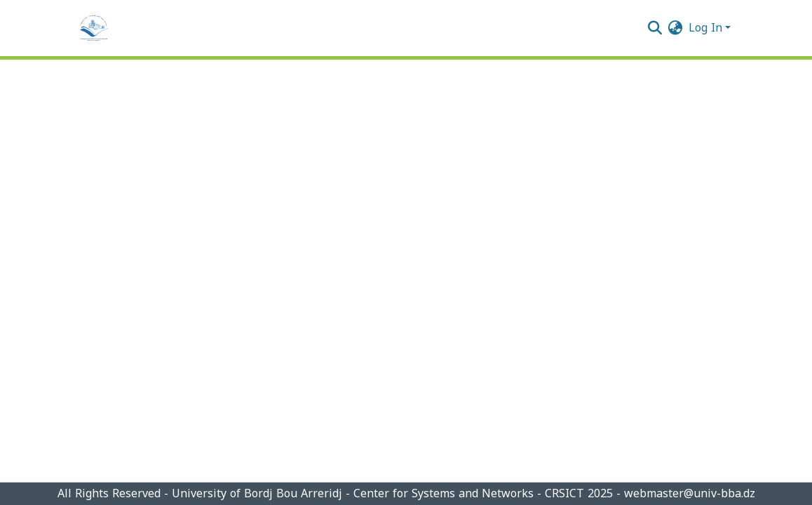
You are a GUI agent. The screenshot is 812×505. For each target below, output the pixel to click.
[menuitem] (676, 28)
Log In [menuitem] (705, 28)
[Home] (94, 28)
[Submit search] (655, 28)
